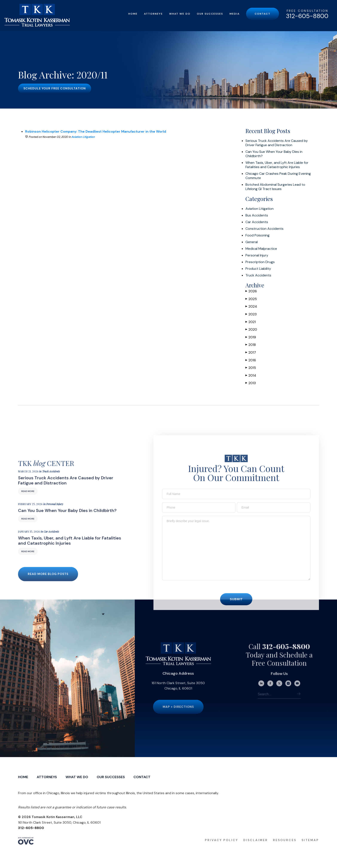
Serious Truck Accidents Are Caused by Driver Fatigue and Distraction (277, 143)
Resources (285, 847)
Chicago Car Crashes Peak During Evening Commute (278, 176)
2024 (251, 306)
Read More (28, 498)
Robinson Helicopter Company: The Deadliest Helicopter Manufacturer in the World (96, 131)
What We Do (180, 14)
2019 (251, 337)
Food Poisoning (257, 235)
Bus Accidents (257, 215)
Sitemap (310, 847)
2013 (251, 383)
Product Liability (258, 269)
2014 (251, 375)
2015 (251, 368)
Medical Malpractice (261, 249)
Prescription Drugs (260, 262)
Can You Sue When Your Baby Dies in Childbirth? (274, 154)
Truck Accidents (258, 275)
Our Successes (210, 14)
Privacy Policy (221, 847)
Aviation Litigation (83, 137)
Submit (236, 607)
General (252, 242)
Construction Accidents (264, 229)
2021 (251, 322)
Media (235, 14)
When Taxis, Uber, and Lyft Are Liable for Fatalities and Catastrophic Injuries (277, 165)
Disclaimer (256, 847)
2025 (251, 299)
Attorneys (153, 14)
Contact (263, 14)
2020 (251, 329)
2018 (251, 345)
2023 (251, 314)
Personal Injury (257, 255)
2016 (251, 360)
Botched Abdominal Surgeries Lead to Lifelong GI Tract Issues (275, 187)
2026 (251, 291)
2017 (251, 352)
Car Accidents (257, 222)
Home (133, 14)
